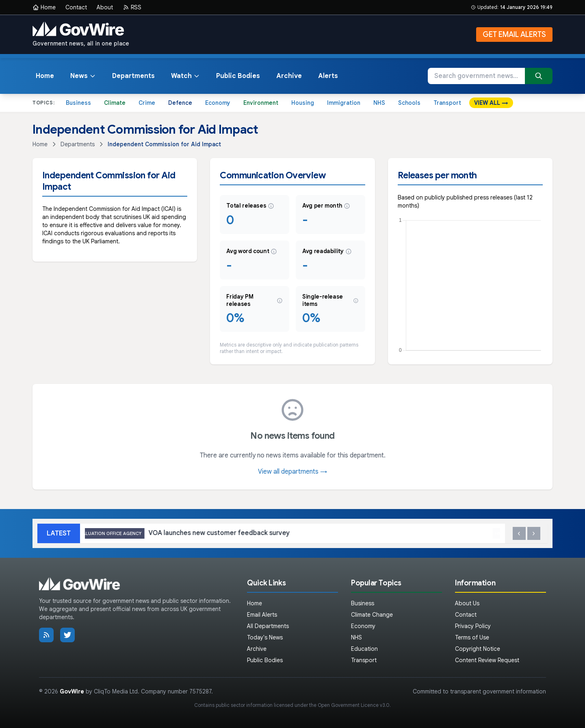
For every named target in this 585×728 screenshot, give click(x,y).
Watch (185, 76)
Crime (147, 103)
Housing (303, 103)
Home (44, 7)
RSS (132, 7)
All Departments (268, 626)
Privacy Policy (473, 626)
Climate (115, 103)
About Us (467, 603)
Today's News (265, 637)
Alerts (328, 76)
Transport (447, 103)
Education (364, 649)
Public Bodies (238, 76)
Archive (289, 76)
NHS (379, 103)
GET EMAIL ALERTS (514, 35)
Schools (409, 103)
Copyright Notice (478, 649)
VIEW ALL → (491, 103)
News (83, 76)
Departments (133, 76)
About (105, 7)
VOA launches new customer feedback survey (191, 534)
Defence (180, 103)
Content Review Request (487, 660)
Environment (261, 103)
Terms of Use (472, 637)
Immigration (344, 103)
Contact (76, 7)
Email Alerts (262, 615)
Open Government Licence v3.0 (354, 705)
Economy (218, 103)
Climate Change (372, 615)
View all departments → (292, 472)
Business (78, 103)
